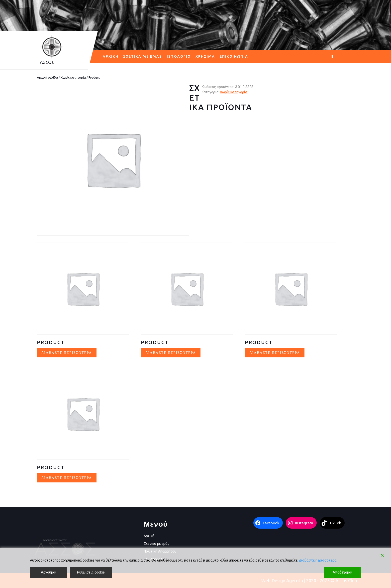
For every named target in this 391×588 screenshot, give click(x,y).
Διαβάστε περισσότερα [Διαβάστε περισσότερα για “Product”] (67, 353)
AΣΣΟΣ (47, 62)
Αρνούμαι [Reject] (49, 572)
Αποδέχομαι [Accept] (342, 572)
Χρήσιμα (205, 56)
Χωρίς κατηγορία (73, 77)
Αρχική (111, 56)
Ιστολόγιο (179, 56)
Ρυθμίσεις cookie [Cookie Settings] (91, 572)
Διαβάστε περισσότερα (318, 560)
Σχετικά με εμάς (143, 56)
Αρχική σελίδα (47, 77)
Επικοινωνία (234, 56)
